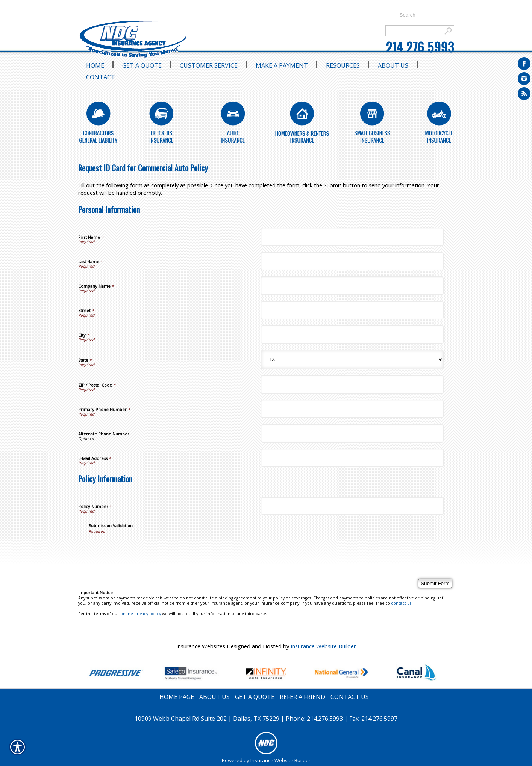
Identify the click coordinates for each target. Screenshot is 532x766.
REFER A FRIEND (302, 697)
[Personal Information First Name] (352, 237)
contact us (401, 603)
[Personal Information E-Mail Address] (352, 458)
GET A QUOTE (255, 697)
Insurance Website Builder (323, 646)
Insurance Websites (201, 646)
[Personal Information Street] (352, 310)
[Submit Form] (435, 583)
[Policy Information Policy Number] (352, 506)
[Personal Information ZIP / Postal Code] (352, 385)
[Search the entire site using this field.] (423, 15)
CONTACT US (350, 697)
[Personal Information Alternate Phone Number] (352, 433)
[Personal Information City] (352, 334)
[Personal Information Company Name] (352, 286)
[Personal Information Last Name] (352, 261)
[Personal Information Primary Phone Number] (352, 409)
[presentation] (146, 549)
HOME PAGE (177, 697)
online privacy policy (141, 614)
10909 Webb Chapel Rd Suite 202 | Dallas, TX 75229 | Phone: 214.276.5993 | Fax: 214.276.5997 (266, 719)
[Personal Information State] (352, 359)
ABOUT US (214, 697)
